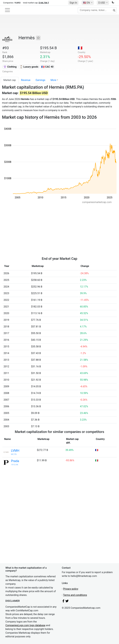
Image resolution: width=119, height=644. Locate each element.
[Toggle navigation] (7, 10)
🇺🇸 (87, 3)
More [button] (53, 80)
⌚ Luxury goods (29, 67)
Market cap (10, 80)
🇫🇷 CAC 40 (47, 67)
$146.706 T (44, 3)
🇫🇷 (80, 48)
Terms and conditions (75, 595)
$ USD (102, 3)
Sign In (73, 3)
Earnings (40, 80)
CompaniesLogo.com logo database (25, 625)
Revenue (26, 80)
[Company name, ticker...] (97, 10)
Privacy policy (71, 589)
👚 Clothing (10, 67)
